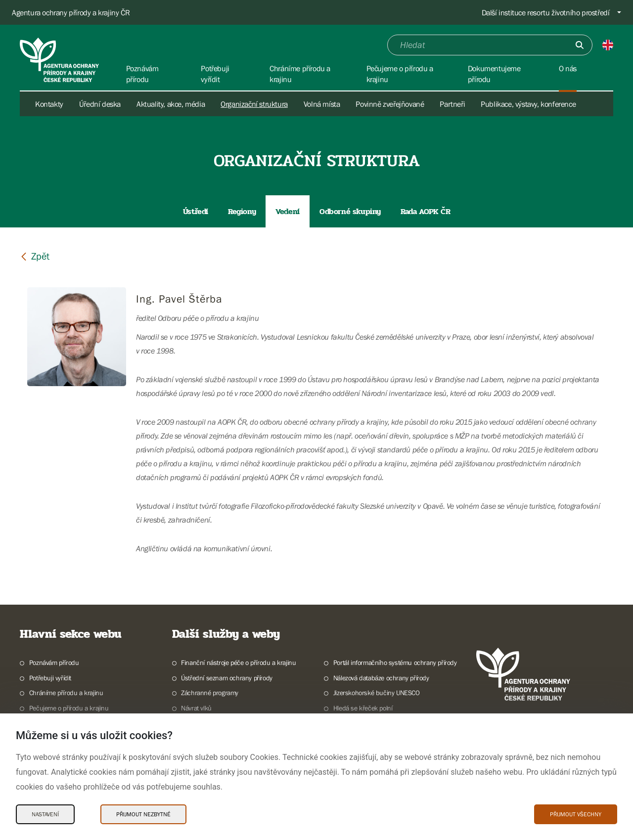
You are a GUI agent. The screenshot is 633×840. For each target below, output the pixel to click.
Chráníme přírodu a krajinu (66, 693)
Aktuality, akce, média (171, 104)
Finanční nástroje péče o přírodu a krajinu (238, 663)
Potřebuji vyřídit (50, 678)
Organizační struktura (254, 104)
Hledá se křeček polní (363, 708)
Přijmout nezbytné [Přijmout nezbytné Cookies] (143, 814)
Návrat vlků (196, 708)
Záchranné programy (210, 693)
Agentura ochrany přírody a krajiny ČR (71, 12)
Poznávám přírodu (54, 663)
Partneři (452, 104)
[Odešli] (580, 45)
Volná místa (322, 104)
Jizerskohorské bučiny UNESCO (377, 693)
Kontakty (49, 104)
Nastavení (45, 814)
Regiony (242, 211)
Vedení (288, 211)
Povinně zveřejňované (390, 104)
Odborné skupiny (350, 211)
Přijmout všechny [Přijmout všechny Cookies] (576, 814)
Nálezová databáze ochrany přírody (381, 678)
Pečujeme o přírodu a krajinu (69, 708)
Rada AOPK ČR (425, 211)
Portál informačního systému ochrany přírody (395, 663)
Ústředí (196, 211)
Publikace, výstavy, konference (528, 104)
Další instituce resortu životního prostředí (546, 12)
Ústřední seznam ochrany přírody (227, 678)
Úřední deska (100, 104)
